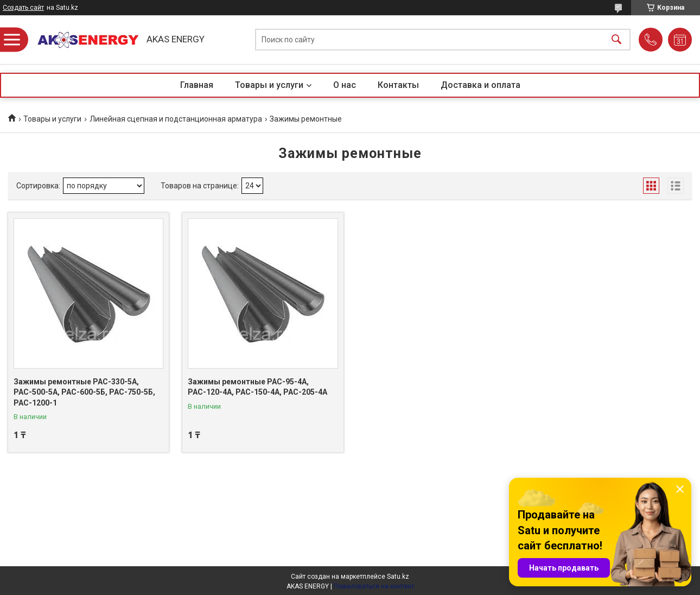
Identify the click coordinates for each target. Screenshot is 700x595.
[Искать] (616, 40)
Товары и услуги (269, 85)
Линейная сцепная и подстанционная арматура (176, 119)
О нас (345, 85)
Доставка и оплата (481, 85)
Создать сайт (23, 8)
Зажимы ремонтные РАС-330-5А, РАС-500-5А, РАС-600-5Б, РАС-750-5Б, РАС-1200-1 (84, 392)
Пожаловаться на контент (374, 586)
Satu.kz (398, 577)
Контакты (398, 85)
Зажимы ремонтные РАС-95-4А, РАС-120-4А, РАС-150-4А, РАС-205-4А (257, 387)
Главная (197, 85)
